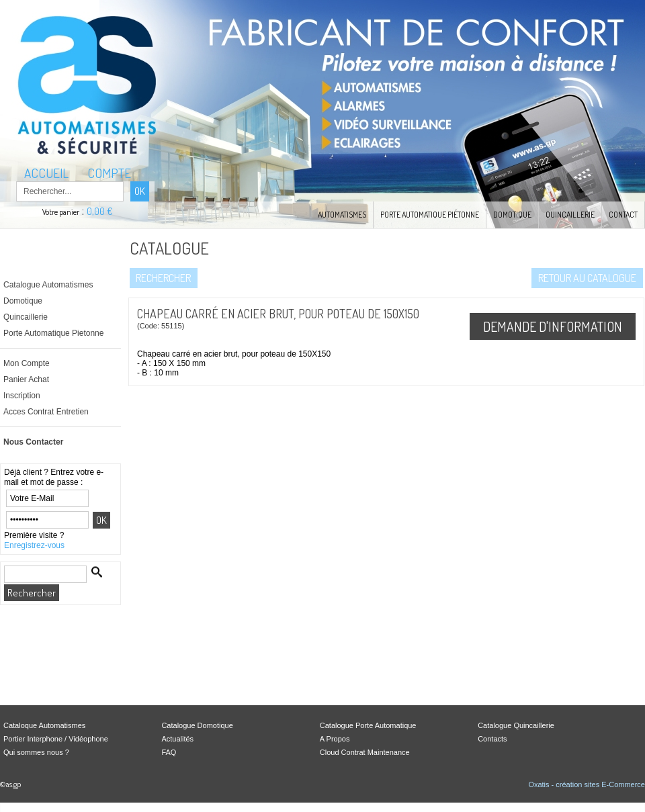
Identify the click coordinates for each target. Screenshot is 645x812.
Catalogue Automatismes (48, 285)
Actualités (177, 739)
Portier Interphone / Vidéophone (56, 739)
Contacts (492, 739)
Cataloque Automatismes (44, 725)
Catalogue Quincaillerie (516, 725)
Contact (623, 215)
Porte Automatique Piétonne (430, 215)
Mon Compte (27, 363)
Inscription (22, 396)
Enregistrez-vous (34, 545)
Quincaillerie (570, 215)
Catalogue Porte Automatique (368, 725)
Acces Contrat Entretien (46, 412)
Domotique (512, 215)
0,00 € (100, 211)
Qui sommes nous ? (36, 752)
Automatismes (342, 215)
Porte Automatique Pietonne (53, 333)
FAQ (169, 752)
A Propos (335, 739)
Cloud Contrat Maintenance (365, 752)
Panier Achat (26, 379)
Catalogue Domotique (197, 725)
